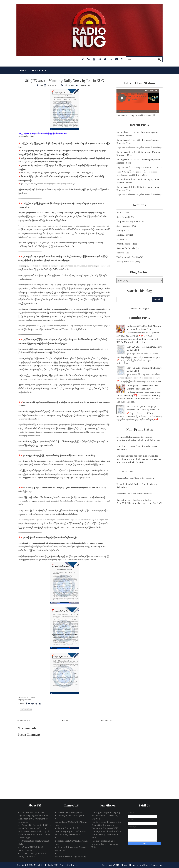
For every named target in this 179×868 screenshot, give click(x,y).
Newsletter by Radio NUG (46, 865)
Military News (123, 235)
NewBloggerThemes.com (151, 865)
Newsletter (39, 70)
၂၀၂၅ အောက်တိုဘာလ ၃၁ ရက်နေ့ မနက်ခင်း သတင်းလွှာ (139, 167)
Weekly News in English (128, 257)
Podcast (120, 239)
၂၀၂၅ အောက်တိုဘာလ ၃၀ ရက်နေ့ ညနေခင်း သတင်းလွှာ (139, 195)
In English (121, 230)
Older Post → (105, 720)
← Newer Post (24, 720)
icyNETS (115, 865)
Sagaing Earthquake (126, 248)
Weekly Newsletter (125, 262)
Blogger (145, 309)
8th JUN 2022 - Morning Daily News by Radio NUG (64, 81)
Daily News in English (127, 221)
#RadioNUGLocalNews (27, 697)
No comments (86, 85)
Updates (120, 253)
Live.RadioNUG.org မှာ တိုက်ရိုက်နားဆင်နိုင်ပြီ (136, 116)
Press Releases (123, 244)
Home (23, 70)
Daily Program (123, 226)
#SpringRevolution (25, 700)
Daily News (69, 85)
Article (120, 212)
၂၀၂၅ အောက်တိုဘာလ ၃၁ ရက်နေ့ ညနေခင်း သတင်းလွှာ (139, 147)
